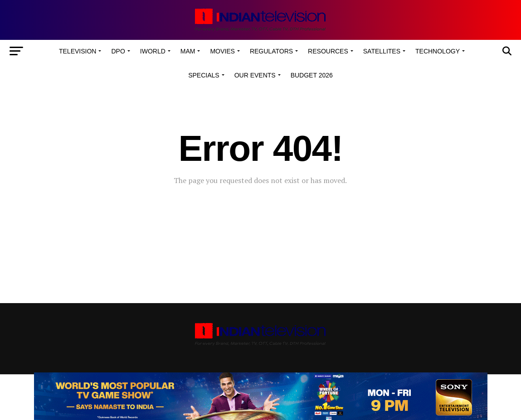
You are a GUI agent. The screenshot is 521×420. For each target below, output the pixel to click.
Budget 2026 (312, 75)
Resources (328, 51)
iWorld (153, 51)
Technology (438, 51)
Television (78, 51)
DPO (118, 51)
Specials (204, 75)
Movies (222, 51)
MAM (188, 51)
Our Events (255, 75)
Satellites (382, 51)
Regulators (271, 51)
